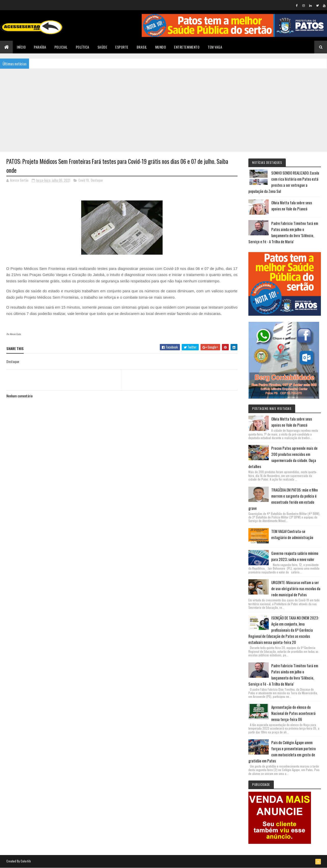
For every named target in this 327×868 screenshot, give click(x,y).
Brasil (142, 47)
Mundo (161, 47)
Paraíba (40, 47)
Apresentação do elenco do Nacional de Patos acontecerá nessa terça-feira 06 (293, 713)
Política (83, 47)
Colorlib (26, 861)
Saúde (102, 47)
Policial (61, 47)
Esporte (122, 47)
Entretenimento (187, 47)
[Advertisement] (164, 109)
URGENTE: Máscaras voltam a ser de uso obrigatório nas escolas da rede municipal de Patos (296, 588)
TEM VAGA (215, 47)
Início (21, 47)
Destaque (97, 180)
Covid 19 (84, 180)
